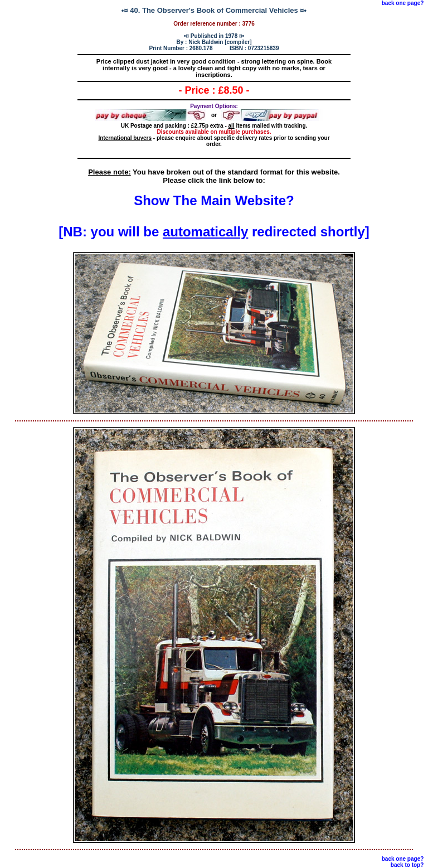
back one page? (403, 3)
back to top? (407, 865)
